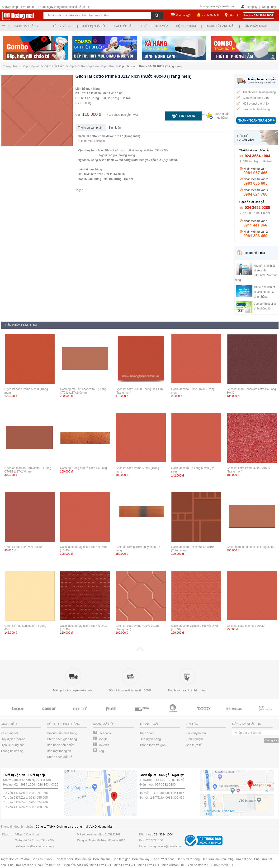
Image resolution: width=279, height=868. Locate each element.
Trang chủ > (13, 66)
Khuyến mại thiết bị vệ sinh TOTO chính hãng (264, 292)
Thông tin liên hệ (12, 751)
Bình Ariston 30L (173, 865)
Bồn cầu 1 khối (42, 859)
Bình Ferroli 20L (125, 865)
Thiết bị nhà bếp (94, 26)
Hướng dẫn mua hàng (62, 733)
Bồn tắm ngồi (64, 859)
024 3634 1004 (25, 784)
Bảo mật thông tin (59, 751)
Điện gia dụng (187, 26)
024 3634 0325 (48, 784)
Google (101, 739)
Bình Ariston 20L (198, 865)
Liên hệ (233, 15)
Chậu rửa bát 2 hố (48, 865)
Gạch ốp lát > (34, 66)
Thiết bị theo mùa (154, 26)
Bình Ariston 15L (223, 865)
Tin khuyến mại (196, 733)
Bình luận (115, 128)
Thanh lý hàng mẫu (220, 26)
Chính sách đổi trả (60, 757)
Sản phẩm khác (255, 26)
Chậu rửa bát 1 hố (75, 865)
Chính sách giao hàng (62, 739)
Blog (99, 751)
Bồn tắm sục (102, 859)
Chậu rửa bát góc (240, 859)
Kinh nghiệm (194, 739)
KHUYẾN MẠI (210, 15)
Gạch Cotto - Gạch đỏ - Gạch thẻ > (94, 66)
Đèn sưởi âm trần (214, 859)
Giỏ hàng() (184, 15)
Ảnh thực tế (194, 745)
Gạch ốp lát (123, 26)
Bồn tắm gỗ (83, 859)
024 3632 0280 (165, 784)
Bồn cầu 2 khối (19, 859)
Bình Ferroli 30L (101, 865)
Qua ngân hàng (150, 739)
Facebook (102, 733)
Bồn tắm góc (121, 859)
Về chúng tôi (9, 733)
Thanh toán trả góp (153, 745)
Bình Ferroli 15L (149, 865)
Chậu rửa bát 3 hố (21, 865)
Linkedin (101, 745)
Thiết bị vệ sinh (62, 26)
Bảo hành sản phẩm (61, 745)
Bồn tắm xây (141, 859)
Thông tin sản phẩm (91, 128)
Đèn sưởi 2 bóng (188, 859)
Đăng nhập (269, 7)
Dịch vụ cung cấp (13, 745)
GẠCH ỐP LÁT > (57, 66)
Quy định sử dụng (13, 739)
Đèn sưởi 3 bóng (163, 859)
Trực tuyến (147, 733)
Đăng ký (252, 7)
